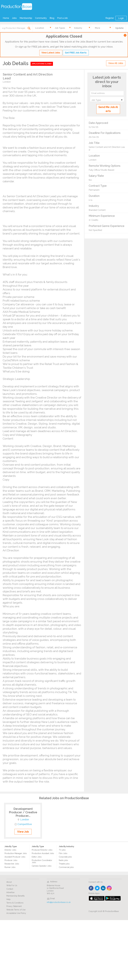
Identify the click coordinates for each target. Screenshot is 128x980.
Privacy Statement (14, 906)
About (9, 882)
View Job (23, 832)
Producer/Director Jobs (42, 850)
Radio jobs (63, 860)
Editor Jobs (37, 857)
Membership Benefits (16, 896)
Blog (52, 18)
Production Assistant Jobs (43, 853)
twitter (97, 888)
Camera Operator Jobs (42, 866)
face (91, 888)
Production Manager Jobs (16, 853)
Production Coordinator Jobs (42, 861)
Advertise (10, 892)
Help (8, 899)
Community (41, 18)
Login (121, 18)
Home (6, 18)
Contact (10, 889)
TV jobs (62, 850)
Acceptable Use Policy (16, 913)
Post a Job (62, 18)
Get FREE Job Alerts (76, 53)
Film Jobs (63, 853)
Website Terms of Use (16, 910)
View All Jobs (116, 63)
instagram (109, 888)
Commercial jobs (66, 867)
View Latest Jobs (51, 53)
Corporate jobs (65, 857)
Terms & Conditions (15, 903)
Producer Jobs (11, 860)
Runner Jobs (10, 867)
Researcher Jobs (12, 864)
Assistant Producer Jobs (15, 857)
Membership (26, 18)
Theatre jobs (64, 864)
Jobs (14, 18)
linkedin (103, 888)
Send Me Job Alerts (108, 109)
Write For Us (12, 885)
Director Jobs (10, 850)
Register (110, 18)
